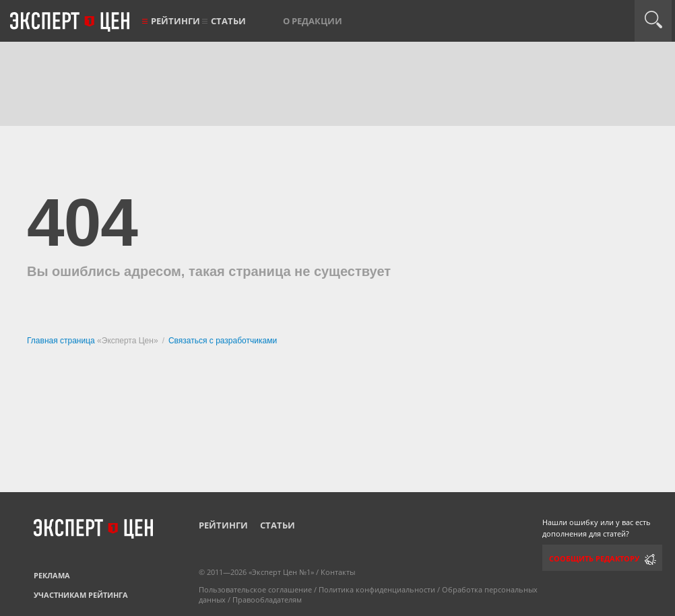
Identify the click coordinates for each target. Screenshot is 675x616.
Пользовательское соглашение (255, 589)
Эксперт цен (71, 22)
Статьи (228, 21)
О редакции (313, 21)
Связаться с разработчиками (223, 341)
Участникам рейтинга (81, 595)
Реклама (52, 575)
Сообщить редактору (594, 558)
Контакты (338, 572)
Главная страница (62, 341)
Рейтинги (175, 21)
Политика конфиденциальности (377, 589)
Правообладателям (267, 600)
